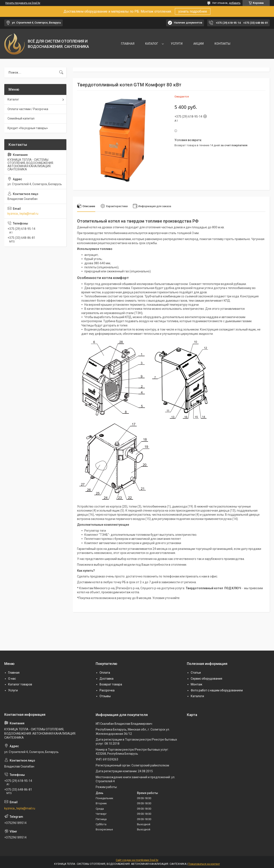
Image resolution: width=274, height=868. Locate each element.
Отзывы (105, 696)
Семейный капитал (21, 118)
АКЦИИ (199, 44)
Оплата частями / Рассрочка (28, 109)
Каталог (13, 99)
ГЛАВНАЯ (128, 44)
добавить (235, 3)
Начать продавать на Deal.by (23, 3)
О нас (12, 679)
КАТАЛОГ (152, 44)
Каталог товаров (20, 684)
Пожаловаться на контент (204, 864)
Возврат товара (111, 684)
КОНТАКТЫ (222, 44)
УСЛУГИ (177, 44)
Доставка (106, 679)
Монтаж (197, 684)
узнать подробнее (193, 11)
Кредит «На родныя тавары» (28, 128)
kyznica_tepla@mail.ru (23, 214)
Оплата (105, 673)
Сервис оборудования (206, 679)
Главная (14, 673)
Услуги (13, 690)
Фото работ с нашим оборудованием (217, 690)
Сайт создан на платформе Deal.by (137, 860)
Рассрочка (107, 690)
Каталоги (197, 696)
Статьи (196, 673)
